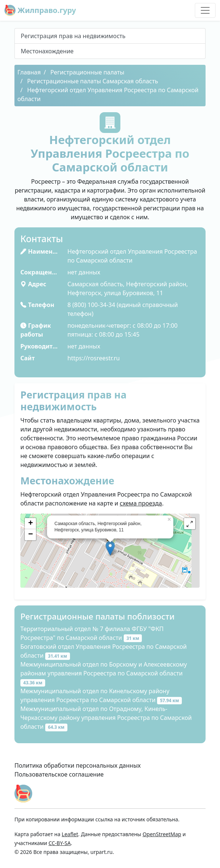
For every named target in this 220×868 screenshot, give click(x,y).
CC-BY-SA (60, 843)
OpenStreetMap (162, 834)
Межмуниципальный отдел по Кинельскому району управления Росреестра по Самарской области (101, 695)
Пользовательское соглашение (59, 774)
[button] (190, 524)
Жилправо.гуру (40, 10)
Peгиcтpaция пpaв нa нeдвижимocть (73, 36)
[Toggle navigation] (205, 10)
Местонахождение (47, 51)
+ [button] (31, 524)
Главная (29, 72)
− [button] (31, 535)
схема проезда (141, 503)
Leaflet (70, 834)
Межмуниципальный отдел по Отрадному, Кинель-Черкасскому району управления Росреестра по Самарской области (106, 718)
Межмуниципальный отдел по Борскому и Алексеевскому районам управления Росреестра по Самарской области (104, 673)
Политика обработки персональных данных (78, 765)
